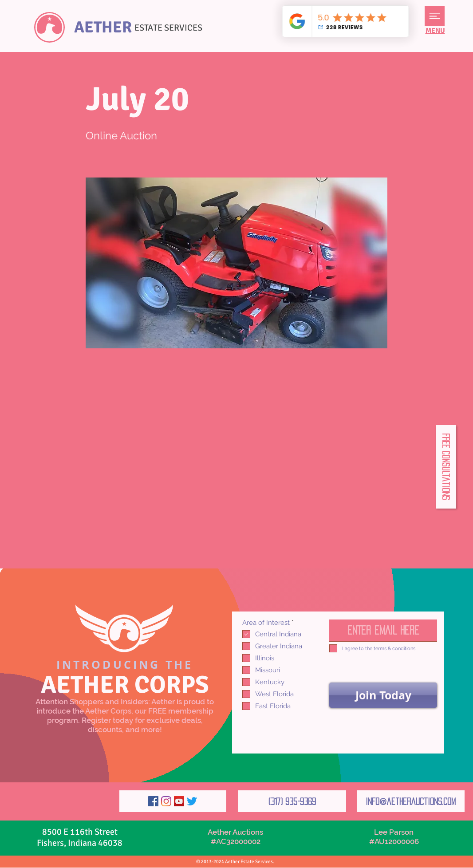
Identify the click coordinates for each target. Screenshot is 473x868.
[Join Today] (383, 695)
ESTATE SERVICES (168, 28)
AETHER (103, 27)
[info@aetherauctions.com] (411, 801)
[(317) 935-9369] (292, 801)
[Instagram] (166, 801)
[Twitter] (192, 801)
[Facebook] (153, 801)
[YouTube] (179, 801)
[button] (435, 16)
